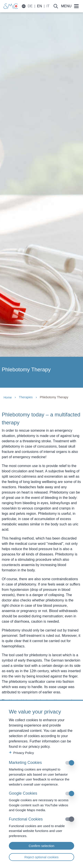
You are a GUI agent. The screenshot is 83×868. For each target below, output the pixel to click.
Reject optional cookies (41, 857)
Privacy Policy (21, 753)
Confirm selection (42, 846)
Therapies (26, 397)
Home (8, 397)
